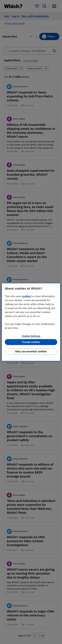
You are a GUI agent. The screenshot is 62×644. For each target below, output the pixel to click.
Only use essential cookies (31, 351)
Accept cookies (31, 342)
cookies (26, 296)
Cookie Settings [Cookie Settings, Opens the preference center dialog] (31, 336)
